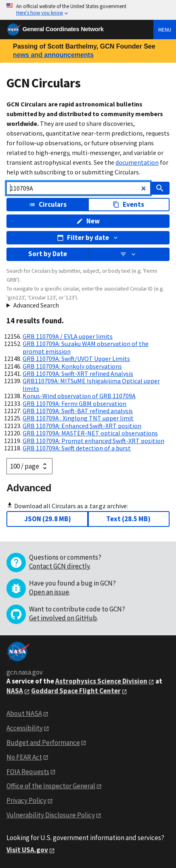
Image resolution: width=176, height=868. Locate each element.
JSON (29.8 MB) (48, 519)
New (88, 221)
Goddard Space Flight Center (76, 691)
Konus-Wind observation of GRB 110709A (79, 396)
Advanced (29, 488)
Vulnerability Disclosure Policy (51, 815)
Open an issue (49, 592)
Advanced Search (36, 305)
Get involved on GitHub (63, 618)
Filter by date (88, 238)
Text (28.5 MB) (128, 519)
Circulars (48, 204)
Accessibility (25, 728)
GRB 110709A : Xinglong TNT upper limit (78, 418)
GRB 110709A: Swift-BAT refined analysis (78, 411)
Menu (165, 30)
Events (128, 204)
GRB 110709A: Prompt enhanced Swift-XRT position (93, 441)
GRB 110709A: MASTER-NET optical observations (90, 433)
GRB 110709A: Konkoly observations (72, 366)
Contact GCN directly (59, 566)
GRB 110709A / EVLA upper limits (68, 336)
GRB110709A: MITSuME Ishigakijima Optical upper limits (91, 384)
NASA (15, 691)
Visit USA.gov (27, 850)
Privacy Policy (26, 800)
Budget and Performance (43, 743)
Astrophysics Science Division (101, 681)
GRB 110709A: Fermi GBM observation (74, 403)
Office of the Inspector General (51, 786)
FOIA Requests (28, 772)
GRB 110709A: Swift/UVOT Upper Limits (76, 359)
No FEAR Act (24, 757)
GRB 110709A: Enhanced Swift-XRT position (82, 426)
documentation (137, 162)
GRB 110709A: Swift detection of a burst (77, 448)
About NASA (24, 713)
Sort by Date (48, 254)
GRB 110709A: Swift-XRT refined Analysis (78, 374)
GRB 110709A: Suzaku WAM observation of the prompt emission (86, 347)
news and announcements (53, 55)
